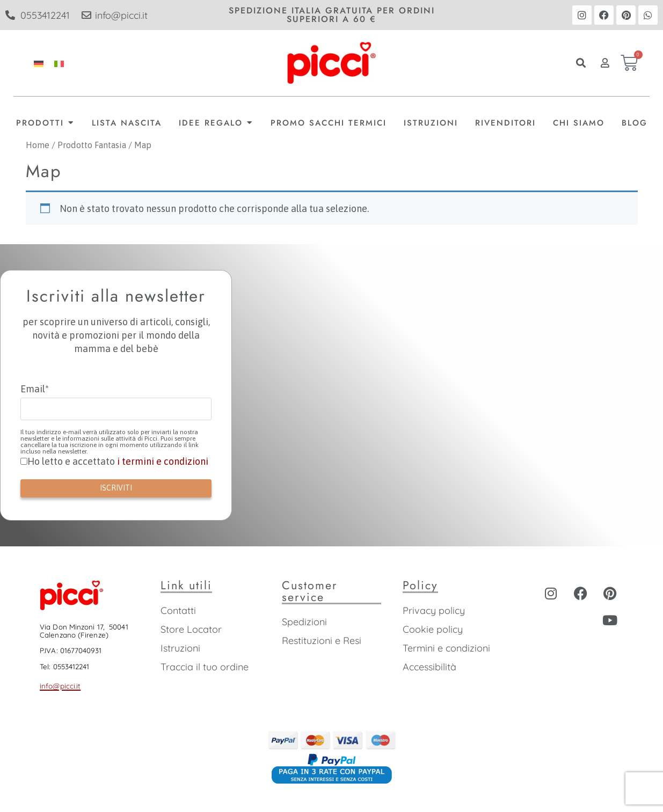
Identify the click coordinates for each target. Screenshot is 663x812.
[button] (581, 63)
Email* (35, 389)
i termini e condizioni (163, 461)
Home (38, 145)
